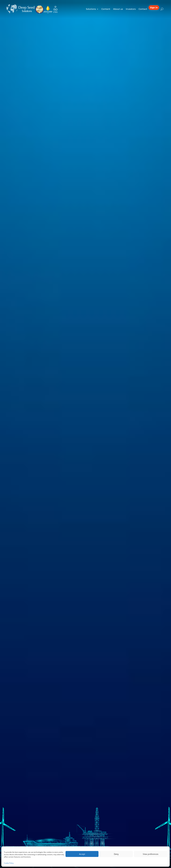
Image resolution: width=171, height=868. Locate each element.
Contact (143, 9)
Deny (116, 854)
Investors (131, 9)
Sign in (154, 8)
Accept (82, 854)
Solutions (91, 9)
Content (106, 9)
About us (118, 9)
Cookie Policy (9, 863)
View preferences (151, 854)
